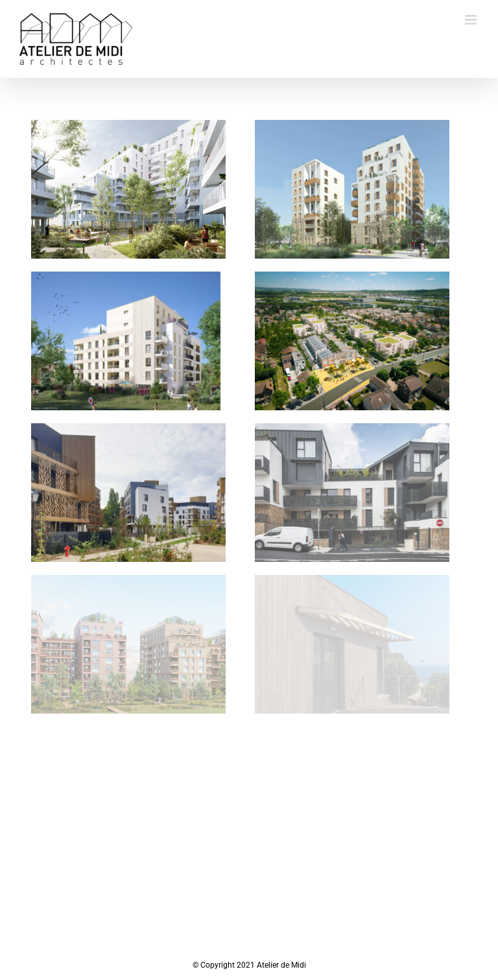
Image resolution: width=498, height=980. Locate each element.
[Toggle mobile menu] (472, 20)
